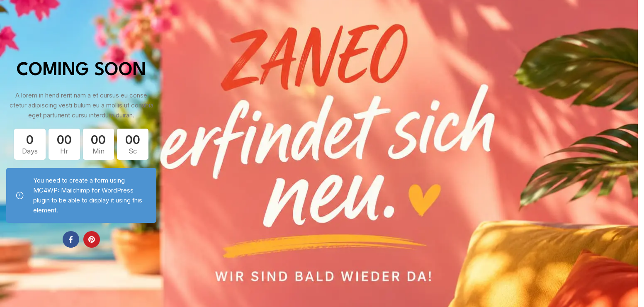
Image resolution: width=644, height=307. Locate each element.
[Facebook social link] (71, 239)
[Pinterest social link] (92, 239)
